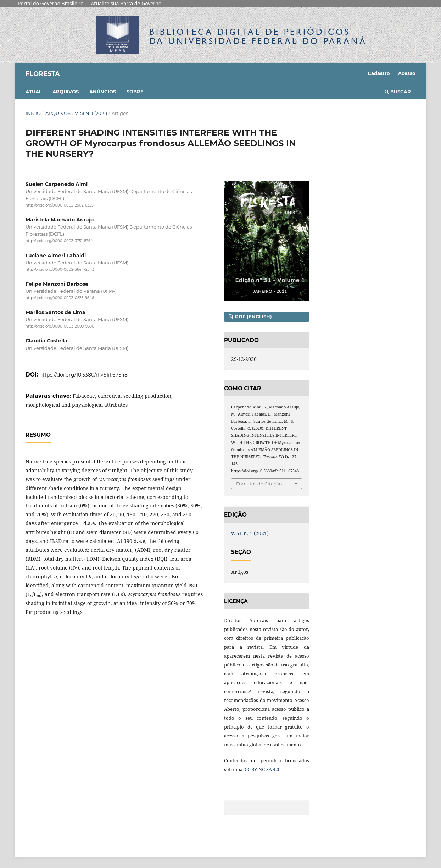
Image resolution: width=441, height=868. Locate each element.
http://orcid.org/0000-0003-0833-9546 (60, 298)
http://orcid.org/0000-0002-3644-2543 (60, 270)
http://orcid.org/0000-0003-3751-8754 (59, 241)
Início (33, 113)
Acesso (407, 73)
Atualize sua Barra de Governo (126, 3)
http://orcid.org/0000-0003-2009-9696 (60, 326)
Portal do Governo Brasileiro (51, 3)
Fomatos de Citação (259, 484)
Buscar (398, 92)
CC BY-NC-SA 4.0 (261, 769)
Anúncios (103, 92)
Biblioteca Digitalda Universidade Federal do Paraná (258, 36)
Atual (34, 92)
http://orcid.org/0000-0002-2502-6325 (60, 205)
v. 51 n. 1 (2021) (91, 113)
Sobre (135, 92)
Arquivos (66, 92)
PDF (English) (253, 317)
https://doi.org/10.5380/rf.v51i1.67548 (83, 375)
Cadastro (379, 73)
